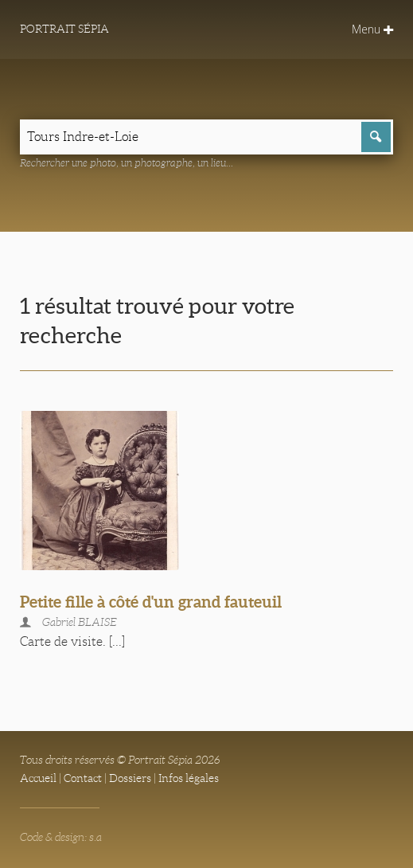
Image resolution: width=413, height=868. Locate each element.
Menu (372, 29)
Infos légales (189, 778)
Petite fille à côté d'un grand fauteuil (151, 602)
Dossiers (130, 778)
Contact (83, 778)
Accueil (38, 778)
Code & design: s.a (61, 837)
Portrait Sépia (64, 29)
